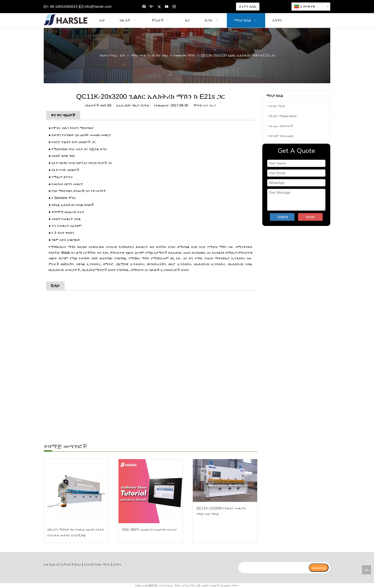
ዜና (79, 564)
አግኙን (117, 564)
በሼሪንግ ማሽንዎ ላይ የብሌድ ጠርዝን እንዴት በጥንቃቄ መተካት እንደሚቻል (76, 532)
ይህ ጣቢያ (210, 105)
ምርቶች (69, 564)
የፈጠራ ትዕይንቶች (281, 126)
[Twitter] (159, 7)
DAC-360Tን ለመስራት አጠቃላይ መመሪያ (150, 530)
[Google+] (152, 7)
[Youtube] (167, 7)
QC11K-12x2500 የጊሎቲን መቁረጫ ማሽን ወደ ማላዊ (221, 511)
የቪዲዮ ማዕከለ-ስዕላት (283, 116)
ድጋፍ (87, 564)
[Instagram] (174, 7)
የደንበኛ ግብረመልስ (281, 136)
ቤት (46, 564)
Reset (310, 217)
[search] (273, 568)
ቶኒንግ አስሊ (248, 6)
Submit (283, 217)
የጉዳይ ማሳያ (277, 106)
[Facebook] (144, 7)
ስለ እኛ (56, 564)
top (366, 570)
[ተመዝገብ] (319, 568)
